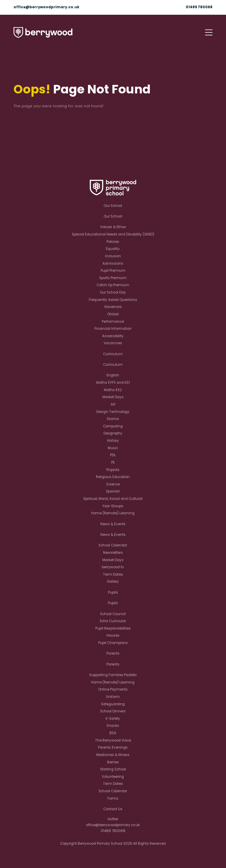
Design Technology (113, 412)
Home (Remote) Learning (113, 513)
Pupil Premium (113, 271)
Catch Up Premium (113, 285)
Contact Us (113, 809)
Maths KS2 (113, 390)
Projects (113, 470)
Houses (113, 635)
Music (113, 448)
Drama (113, 419)
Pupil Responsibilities (113, 628)
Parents (113, 653)
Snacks (113, 726)
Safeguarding (113, 704)
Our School (113, 206)
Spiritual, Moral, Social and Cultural (113, 499)
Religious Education (113, 477)
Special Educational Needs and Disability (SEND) (113, 234)
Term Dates (113, 574)
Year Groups (113, 506)
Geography (113, 433)
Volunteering (113, 777)
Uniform (113, 697)
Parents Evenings (113, 747)
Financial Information (113, 329)
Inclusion (113, 256)
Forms (113, 798)
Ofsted (113, 314)
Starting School (113, 769)
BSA (113, 733)
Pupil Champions (113, 643)
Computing (113, 426)
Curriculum (113, 354)
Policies (113, 242)
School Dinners (113, 711)
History (113, 441)
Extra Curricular (113, 621)
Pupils (113, 592)
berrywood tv (113, 567)
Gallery (113, 582)
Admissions (113, 263)
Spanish (113, 491)
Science (113, 484)
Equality (113, 249)
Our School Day (113, 292)
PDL (113, 455)
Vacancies (113, 343)
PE (113, 462)
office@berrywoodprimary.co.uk (46, 7)
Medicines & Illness (113, 755)
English (113, 375)
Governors (113, 307)
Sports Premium (113, 278)
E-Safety (113, 719)
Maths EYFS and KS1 (113, 383)
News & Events (113, 524)
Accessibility (113, 336)
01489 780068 (199, 7)
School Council (113, 614)
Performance (113, 322)
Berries (113, 762)
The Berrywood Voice (113, 740)
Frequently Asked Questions (113, 300)
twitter (113, 819)
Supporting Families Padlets (113, 675)
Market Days (113, 397)
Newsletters (113, 553)
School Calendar (113, 545)
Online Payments (113, 689)
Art (113, 404)
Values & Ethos (113, 227)
